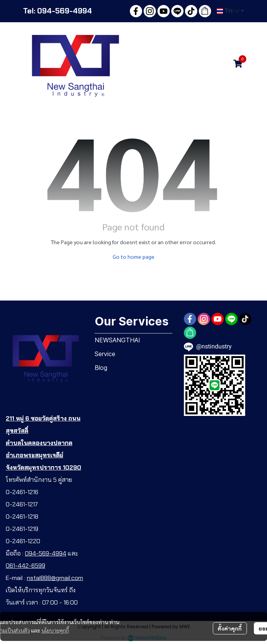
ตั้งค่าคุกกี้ (230, 628)
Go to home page (133, 256)
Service (105, 354)
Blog (101, 368)
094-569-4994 (46, 553)
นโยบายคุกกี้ (55, 630)
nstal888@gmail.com (55, 578)
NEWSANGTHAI (117, 340)
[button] (230, 11)
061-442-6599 (25, 566)
